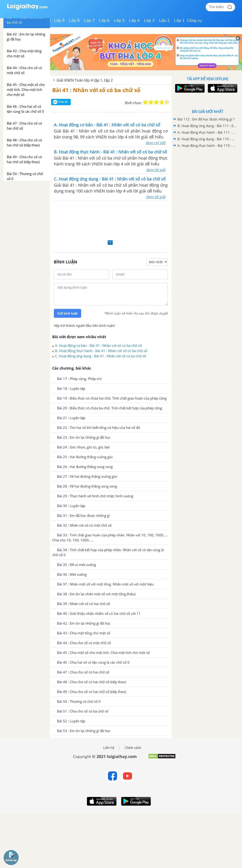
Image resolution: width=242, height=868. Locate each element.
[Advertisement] (111, 220)
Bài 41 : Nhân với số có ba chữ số (96, 90)
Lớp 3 (149, 20)
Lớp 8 (74, 20)
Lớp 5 (119, 20)
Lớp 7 (89, 20)
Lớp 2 (164, 20)
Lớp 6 (104, 20)
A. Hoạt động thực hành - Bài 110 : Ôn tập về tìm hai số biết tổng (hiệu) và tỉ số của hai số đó (207, 145)
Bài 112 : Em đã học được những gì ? (206, 119)
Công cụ (194, 20)
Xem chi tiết (155, 143)
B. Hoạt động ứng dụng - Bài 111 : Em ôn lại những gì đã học (207, 126)
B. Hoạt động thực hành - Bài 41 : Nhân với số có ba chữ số (101, 351)
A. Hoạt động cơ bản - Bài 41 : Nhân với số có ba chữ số (98, 345)
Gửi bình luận (67, 313)
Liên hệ (109, 748)
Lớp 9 (59, 20)
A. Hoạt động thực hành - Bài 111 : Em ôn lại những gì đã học (207, 132)
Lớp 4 (134, 20)
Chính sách (133, 748)
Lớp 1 (179, 20)
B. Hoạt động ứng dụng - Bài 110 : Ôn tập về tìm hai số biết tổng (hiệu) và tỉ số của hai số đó (207, 139)
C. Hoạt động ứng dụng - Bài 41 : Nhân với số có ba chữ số (101, 356)
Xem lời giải (156, 170)
